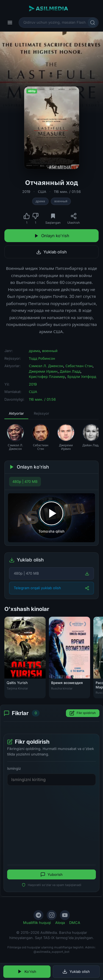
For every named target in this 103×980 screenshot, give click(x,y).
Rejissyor (41, 413)
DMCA (75, 923)
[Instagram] (52, 915)
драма (40, 201)
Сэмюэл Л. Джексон (46, 366)
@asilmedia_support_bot (51, 952)
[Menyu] (10, 23)
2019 (26, 192)
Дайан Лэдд (70, 371)
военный (61, 201)
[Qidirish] (93, 23)
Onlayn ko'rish (52, 236)
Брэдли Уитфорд (82, 377)
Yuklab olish (51, 252)
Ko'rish (27, 971)
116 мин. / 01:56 (67, 192)
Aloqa (60, 923)
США (42, 192)
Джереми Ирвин (43, 371)
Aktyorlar (16, 413)
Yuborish (51, 875)
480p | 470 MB (25, 481)
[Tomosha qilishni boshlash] (51, 518)
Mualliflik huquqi (37, 923)
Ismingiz (14, 768)
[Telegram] (38, 915)
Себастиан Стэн (79, 366)
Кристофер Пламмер (47, 377)
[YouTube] (65, 915)
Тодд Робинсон (42, 358)
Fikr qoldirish (83, 713)
